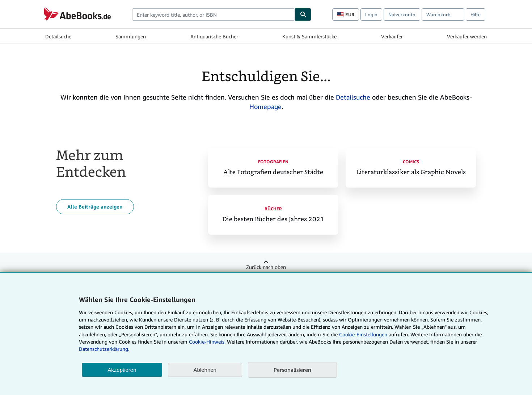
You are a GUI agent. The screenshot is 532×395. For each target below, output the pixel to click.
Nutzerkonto (402, 14)
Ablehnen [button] (205, 370)
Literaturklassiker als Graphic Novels (411, 172)
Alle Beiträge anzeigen (95, 207)
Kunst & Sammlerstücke (309, 36)
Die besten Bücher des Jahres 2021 (273, 219)
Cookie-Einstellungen (363, 334)
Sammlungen (131, 36)
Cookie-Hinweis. (207, 342)
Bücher (273, 209)
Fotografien (273, 162)
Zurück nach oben (266, 267)
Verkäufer (392, 36)
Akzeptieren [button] (122, 370)
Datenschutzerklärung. (104, 349)
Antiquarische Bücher (214, 36)
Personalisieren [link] (292, 370)
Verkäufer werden (467, 36)
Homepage (265, 106)
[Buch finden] (303, 14)
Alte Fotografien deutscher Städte (273, 172)
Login (371, 14)
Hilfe (476, 14)
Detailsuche (58, 36)
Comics (411, 162)
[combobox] (214, 14)
